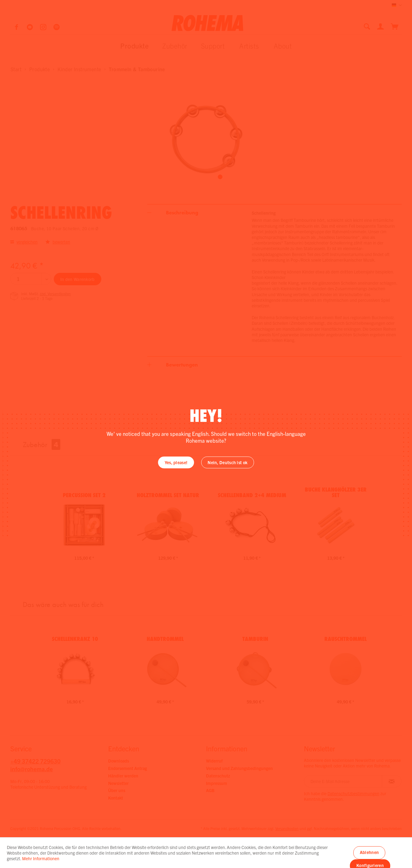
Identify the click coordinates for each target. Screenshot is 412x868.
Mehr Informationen (41, 858)
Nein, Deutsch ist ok (227, 463)
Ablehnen (369, 852)
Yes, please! (176, 463)
